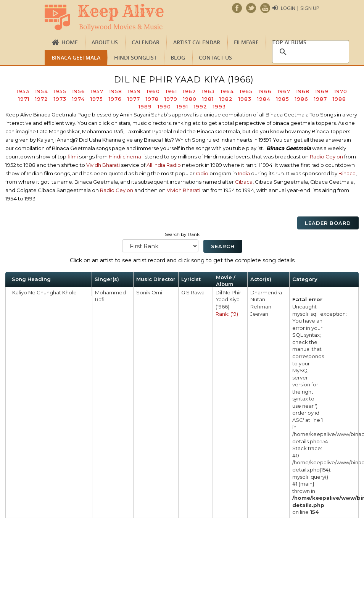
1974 (78, 99)
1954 (42, 91)
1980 (190, 99)
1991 (182, 107)
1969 (322, 91)
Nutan (258, 299)
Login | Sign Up (300, 8)
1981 (208, 99)
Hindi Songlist (135, 57)
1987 (321, 99)
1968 (303, 91)
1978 (152, 99)
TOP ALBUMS (289, 42)
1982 (226, 99)
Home (70, 42)
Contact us (215, 57)
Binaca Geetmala (76, 57)
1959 (134, 91)
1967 (284, 91)
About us (105, 42)
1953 (23, 91)
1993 (219, 107)
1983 (245, 99)
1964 (227, 91)
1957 (97, 91)
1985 (283, 99)
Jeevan (259, 314)
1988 (339, 99)
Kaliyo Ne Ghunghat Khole (44, 292)
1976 (115, 99)
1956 (79, 91)
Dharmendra (266, 292)
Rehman (261, 307)
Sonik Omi (149, 292)
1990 (164, 107)
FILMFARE (246, 42)
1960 (153, 91)
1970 (341, 91)
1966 (265, 91)
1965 (246, 91)
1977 (134, 99)
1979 (171, 99)
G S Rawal (193, 292)
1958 (116, 91)
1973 (60, 99)
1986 (302, 99)
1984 (264, 99)
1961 (171, 91)
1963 (208, 91)
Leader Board (328, 223)
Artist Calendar (197, 42)
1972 (42, 99)
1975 (97, 99)
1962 (189, 91)
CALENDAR (146, 42)
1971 (24, 99)
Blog (178, 57)
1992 (201, 107)
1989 (145, 107)
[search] (309, 52)
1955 (60, 91)
